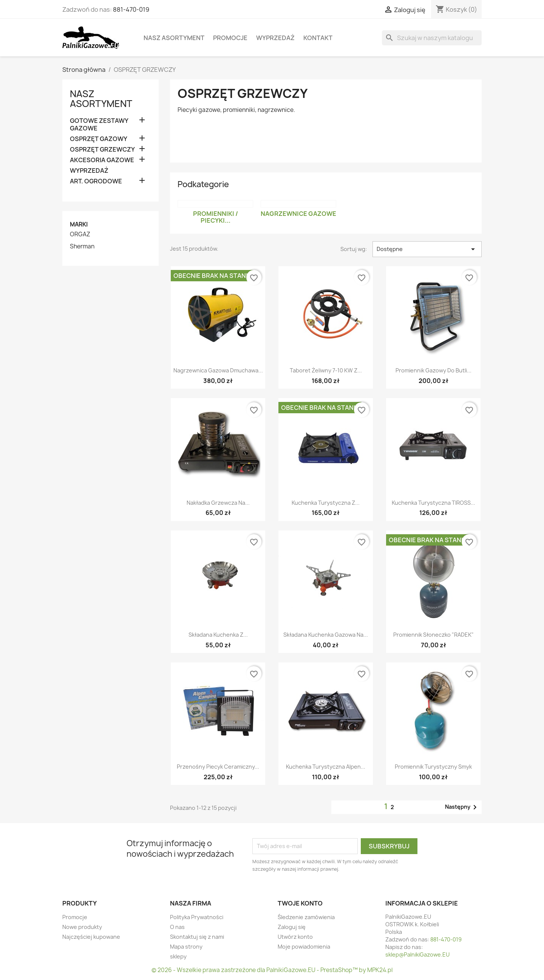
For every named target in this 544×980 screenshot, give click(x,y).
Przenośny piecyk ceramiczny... (218, 767)
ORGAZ (80, 234)
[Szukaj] (432, 38)
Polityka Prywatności (197, 917)
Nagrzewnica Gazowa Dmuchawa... (218, 370)
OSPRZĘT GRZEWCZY (102, 150)
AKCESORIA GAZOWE (102, 160)
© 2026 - (164, 970)
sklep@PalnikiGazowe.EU (417, 954)
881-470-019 (131, 9)
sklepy (178, 956)
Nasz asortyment (174, 38)
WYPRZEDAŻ (275, 38)
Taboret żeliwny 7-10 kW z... (326, 370)
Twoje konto (300, 903)
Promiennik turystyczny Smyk (433, 767)
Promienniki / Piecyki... (216, 217)
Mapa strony (186, 947)
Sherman (82, 247)
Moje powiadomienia (304, 947)
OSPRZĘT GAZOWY (99, 139)
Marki (79, 224)
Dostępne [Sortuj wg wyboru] (427, 249)
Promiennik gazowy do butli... (433, 370)
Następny (462, 807)
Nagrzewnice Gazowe (298, 214)
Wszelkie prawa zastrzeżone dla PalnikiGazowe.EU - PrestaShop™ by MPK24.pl (285, 970)
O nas (177, 927)
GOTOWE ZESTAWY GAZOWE (99, 125)
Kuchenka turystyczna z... (326, 503)
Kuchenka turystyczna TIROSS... (433, 503)
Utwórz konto (295, 937)
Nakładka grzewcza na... (218, 503)
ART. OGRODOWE (96, 181)
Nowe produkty (82, 927)
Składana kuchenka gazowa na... (326, 635)
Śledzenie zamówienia (306, 917)
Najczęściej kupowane (91, 937)
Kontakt (318, 38)
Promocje (230, 38)
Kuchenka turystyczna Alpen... (326, 767)
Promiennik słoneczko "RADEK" (433, 635)
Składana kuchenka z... (218, 635)
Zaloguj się (292, 927)
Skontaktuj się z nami (197, 937)
